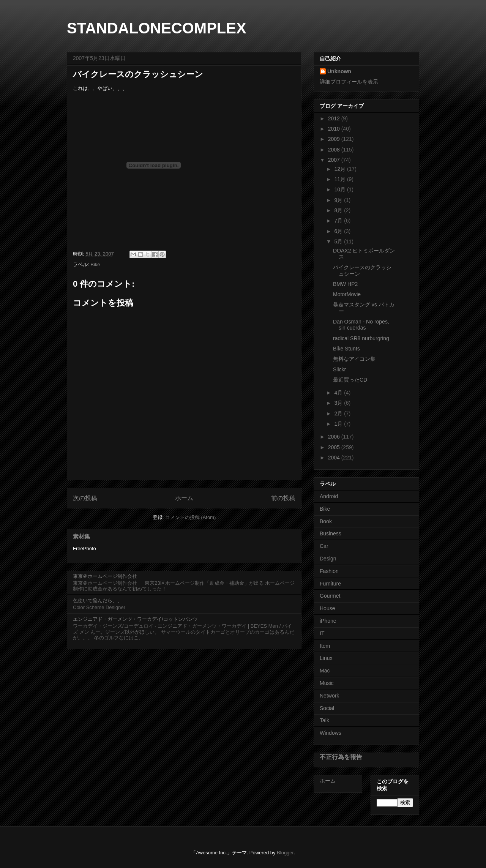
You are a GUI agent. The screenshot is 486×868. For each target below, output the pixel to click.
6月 (339, 231)
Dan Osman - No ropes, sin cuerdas (361, 325)
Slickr (339, 369)
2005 (335, 447)
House (327, 608)
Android (329, 496)
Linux (326, 658)
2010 (335, 129)
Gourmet (330, 596)
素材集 (81, 536)
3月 (339, 403)
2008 (335, 150)
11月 (340, 179)
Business (331, 533)
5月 (339, 241)
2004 (335, 458)
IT (322, 633)
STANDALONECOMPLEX (157, 28)
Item (325, 646)
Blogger (285, 853)
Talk (324, 720)
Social (327, 708)
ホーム (184, 498)
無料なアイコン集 (354, 359)
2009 (335, 139)
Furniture (330, 584)
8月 (339, 210)
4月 (339, 393)
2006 (335, 437)
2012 (335, 118)
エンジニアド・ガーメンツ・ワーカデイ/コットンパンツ (135, 619)
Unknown (339, 71)
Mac (325, 671)
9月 (339, 200)
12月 (340, 169)
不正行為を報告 (341, 757)
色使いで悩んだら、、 (98, 600)
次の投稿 (85, 498)
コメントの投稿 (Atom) (191, 517)
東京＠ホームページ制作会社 (105, 576)
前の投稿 (283, 498)
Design (328, 559)
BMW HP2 (345, 284)
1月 (339, 424)
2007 (335, 160)
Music (327, 683)
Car (324, 546)
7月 (339, 221)
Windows (331, 733)
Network (329, 696)
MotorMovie (347, 294)
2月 (339, 413)
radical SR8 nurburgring (361, 338)
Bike (95, 264)
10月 (340, 189)
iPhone (328, 621)
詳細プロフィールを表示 (349, 82)
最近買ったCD (350, 380)
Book (326, 521)
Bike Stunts (346, 349)
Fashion (329, 571)
